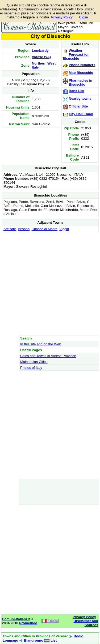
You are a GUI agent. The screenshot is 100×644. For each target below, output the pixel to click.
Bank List (77, 91)
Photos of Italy (31, 368)
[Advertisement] (50, 284)
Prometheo (28, 623)
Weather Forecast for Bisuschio (76, 55)
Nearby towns (80, 99)
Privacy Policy (62, 17)
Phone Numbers (82, 65)
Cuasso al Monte (45, 229)
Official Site (78, 106)
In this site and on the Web (41, 344)
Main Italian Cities (34, 362)
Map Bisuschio (81, 73)
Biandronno (34, 640)
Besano (24, 229)
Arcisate (10, 229)
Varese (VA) (41, 57)
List (54, 640)
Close (83, 17)
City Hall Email (81, 114)
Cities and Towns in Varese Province (48, 356)
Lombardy (40, 51)
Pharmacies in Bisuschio (81, 82)
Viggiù (64, 229)
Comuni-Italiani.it (16, 619)
